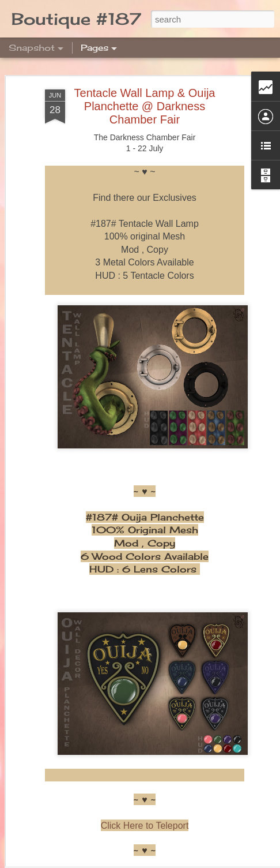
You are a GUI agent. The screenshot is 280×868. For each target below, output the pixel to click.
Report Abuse (261, 862)
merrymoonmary (154, 862)
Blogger (227, 862)
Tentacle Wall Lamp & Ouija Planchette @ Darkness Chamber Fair (145, 65)
